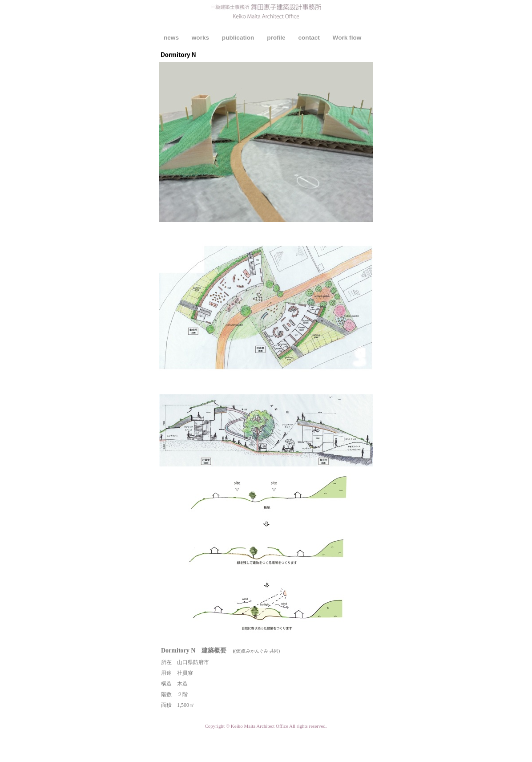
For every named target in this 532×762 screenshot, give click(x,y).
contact (310, 38)
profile (277, 38)
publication (239, 38)
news (172, 38)
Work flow (347, 38)
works (201, 38)
